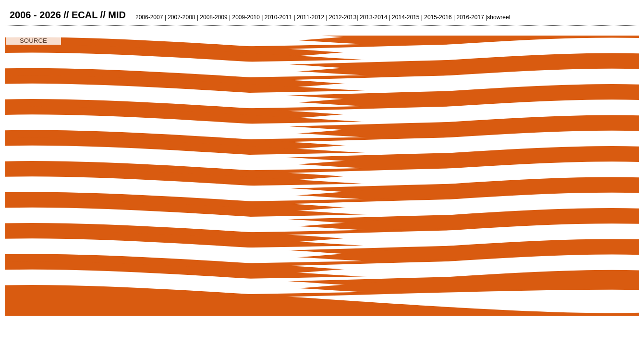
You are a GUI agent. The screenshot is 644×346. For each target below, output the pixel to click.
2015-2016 (438, 17)
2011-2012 (310, 17)
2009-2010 (246, 17)
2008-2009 (213, 17)
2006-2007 (149, 17)
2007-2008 (181, 17)
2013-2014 (373, 17)
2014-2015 (406, 17)
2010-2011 (278, 17)
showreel (498, 17)
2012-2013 (343, 17)
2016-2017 (470, 17)
